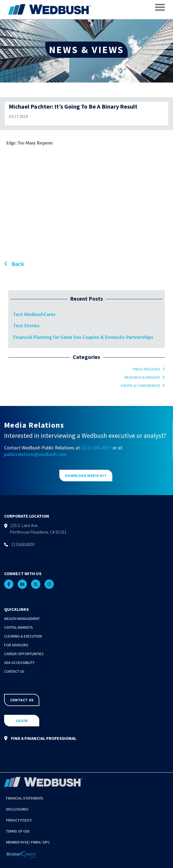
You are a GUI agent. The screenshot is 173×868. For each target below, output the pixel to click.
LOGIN (22, 721)
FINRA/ (36, 842)
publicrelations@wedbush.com (35, 454)
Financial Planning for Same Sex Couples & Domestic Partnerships (83, 337)
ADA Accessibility (19, 663)
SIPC (46, 842)
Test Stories (26, 325)
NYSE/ (25, 842)
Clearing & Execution (23, 636)
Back (14, 264)
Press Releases (147, 369)
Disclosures (17, 809)
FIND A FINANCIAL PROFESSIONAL (40, 738)
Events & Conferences (141, 386)
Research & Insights (143, 377)
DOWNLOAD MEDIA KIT (86, 476)
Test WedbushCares (34, 314)
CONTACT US (22, 700)
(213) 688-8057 (96, 448)
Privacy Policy (19, 820)
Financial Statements (25, 798)
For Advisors (16, 645)
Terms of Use (18, 831)
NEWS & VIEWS (87, 50)
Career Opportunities (24, 654)
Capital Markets (19, 627)
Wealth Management (22, 619)
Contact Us (14, 671)
